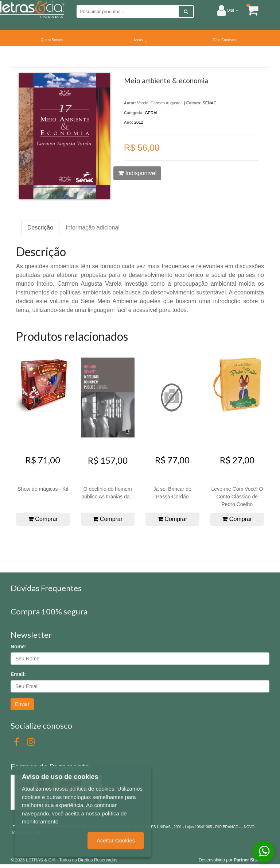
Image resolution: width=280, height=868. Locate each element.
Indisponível (137, 173)
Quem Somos (52, 40)
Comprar (43, 519)
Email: (18, 674)
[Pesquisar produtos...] (128, 11)
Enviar (22, 704)
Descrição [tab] (40, 227)
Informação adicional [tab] (93, 227)
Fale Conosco (225, 40)
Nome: (19, 647)
